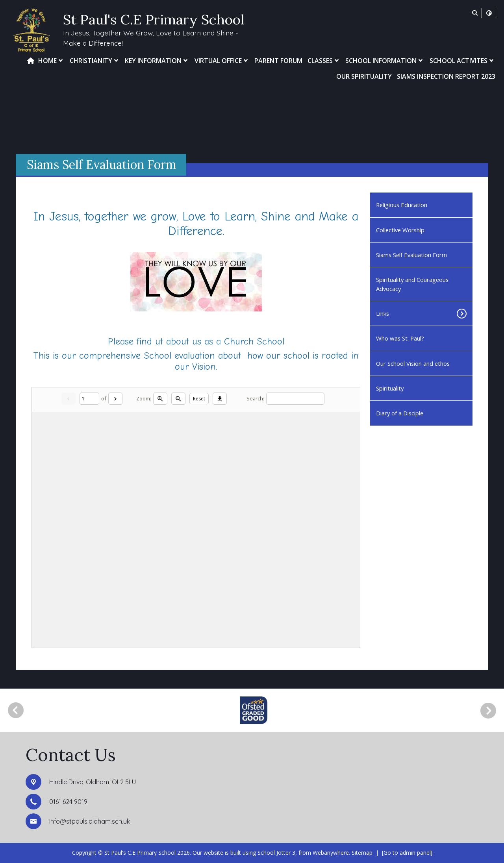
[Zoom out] (178, 398)
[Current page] (89, 399)
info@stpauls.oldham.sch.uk (90, 821)
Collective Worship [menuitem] (400, 230)
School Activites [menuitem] (462, 61)
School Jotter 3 (276, 853)
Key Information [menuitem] (157, 61)
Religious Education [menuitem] (402, 205)
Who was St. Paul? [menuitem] (400, 338)
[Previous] (16, 710)
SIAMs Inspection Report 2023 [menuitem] (446, 76)
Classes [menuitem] (324, 61)
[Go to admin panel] (407, 853)
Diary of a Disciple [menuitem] (400, 413)
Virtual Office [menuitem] (222, 61)
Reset (199, 399)
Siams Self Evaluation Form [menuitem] (411, 255)
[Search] (295, 399)
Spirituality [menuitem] (390, 388)
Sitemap (362, 853)
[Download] (220, 398)
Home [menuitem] (51, 61)
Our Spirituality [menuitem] (364, 76)
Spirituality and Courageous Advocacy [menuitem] (412, 284)
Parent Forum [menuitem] (278, 61)
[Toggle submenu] (457, 313)
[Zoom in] (160, 398)
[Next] (115, 398)
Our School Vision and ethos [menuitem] (413, 363)
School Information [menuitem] (385, 61)
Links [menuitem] (383, 313)
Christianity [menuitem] (95, 61)
